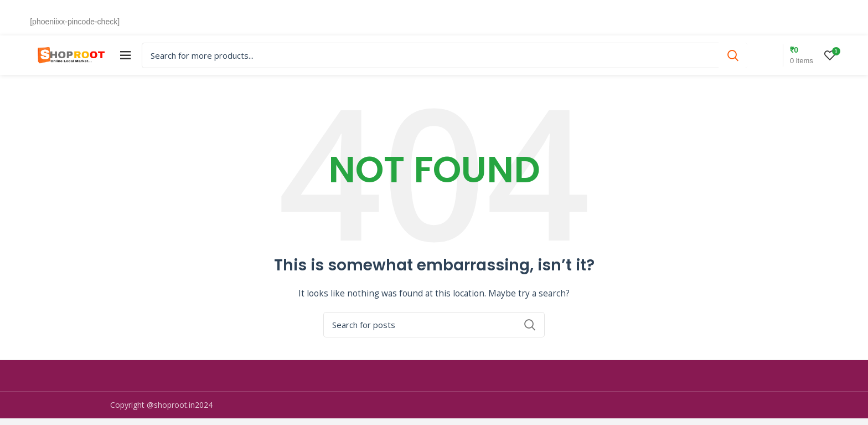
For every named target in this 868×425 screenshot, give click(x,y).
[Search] (465, 59)
